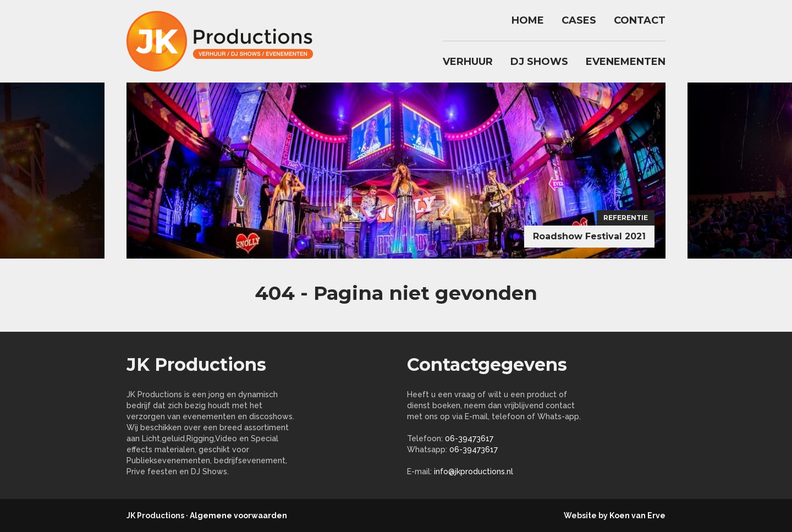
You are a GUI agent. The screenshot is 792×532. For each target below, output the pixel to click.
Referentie (626, 218)
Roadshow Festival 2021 (589, 236)
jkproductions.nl (226, 41)
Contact (640, 20)
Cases (579, 20)
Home (528, 20)
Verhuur (468, 62)
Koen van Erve (637, 515)
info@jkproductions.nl (474, 471)
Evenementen (626, 62)
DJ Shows (539, 62)
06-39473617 (469, 438)
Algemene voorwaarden (238, 515)
